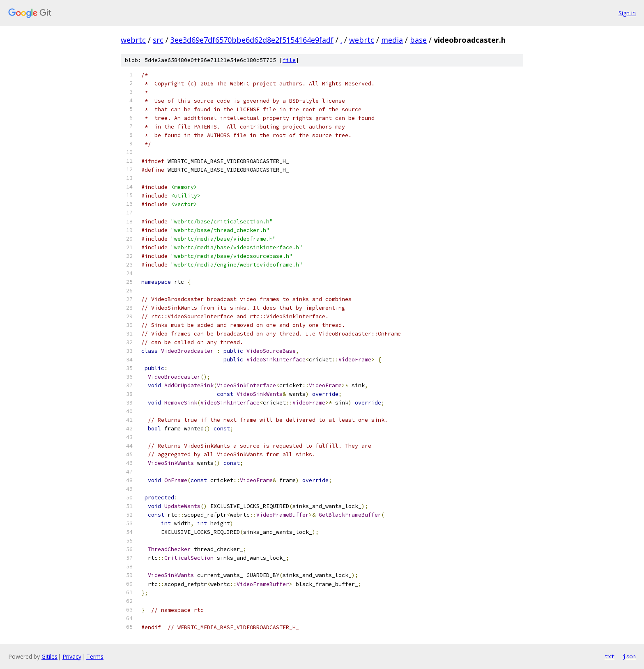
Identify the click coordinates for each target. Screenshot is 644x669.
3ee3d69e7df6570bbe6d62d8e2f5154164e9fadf (252, 40)
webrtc (133, 40)
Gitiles (49, 656)
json (629, 656)
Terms (95, 656)
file (289, 60)
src (158, 40)
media (392, 40)
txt (609, 656)
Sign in (627, 13)
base (418, 40)
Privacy (72, 656)
